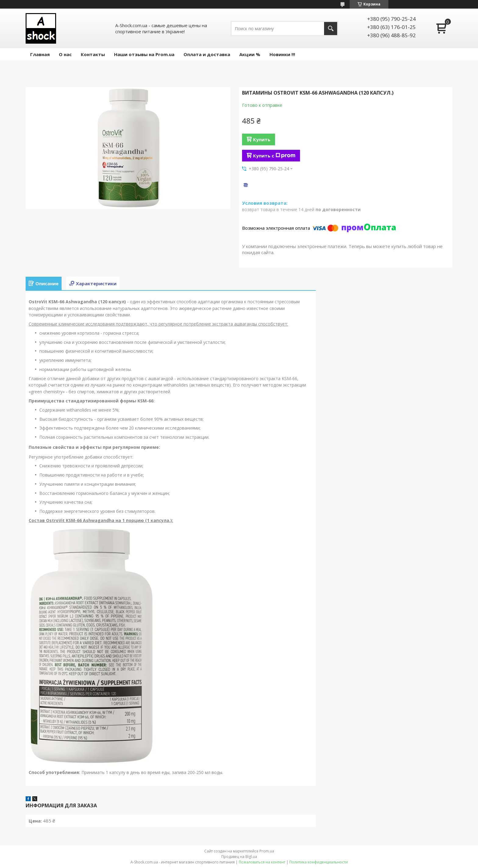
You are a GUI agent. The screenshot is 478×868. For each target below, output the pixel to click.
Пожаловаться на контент (262, 862)
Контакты (93, 54)
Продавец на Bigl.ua (239, 857)
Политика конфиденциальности (319, 862)
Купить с (274, 156)
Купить (262, 139)
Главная (40, 54)
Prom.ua (267, 851)
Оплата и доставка (207, 54)
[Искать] (331, 29)
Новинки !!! (282, 54)
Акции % (250, 54)
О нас (65, 54)
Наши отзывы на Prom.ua (144, 54)
